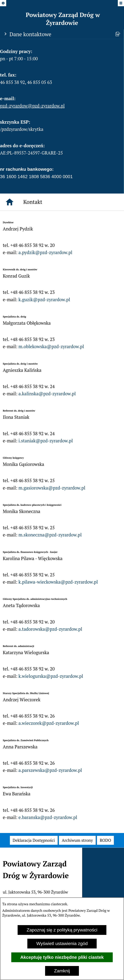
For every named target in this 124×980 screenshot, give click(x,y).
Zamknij (62, 971)
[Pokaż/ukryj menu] (121, 3)
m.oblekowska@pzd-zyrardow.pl (51, 346)
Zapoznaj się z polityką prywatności (62, 930)
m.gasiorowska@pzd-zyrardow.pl (52, 488)
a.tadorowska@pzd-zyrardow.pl (50, 629)
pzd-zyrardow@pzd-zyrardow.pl (32, 106)
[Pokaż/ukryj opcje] (3, 3)
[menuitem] (34, 840)
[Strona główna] (10, 202)
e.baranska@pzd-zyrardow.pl (48, 817)
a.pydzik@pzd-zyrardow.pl (45, 252)
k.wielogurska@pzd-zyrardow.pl (51, 676)
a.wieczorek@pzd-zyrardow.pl (49, 723)
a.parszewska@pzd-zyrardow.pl (50, 770)
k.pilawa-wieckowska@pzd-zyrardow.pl (58, 582)
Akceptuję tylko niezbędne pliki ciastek (62, 957)
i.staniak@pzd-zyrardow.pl (46, 441)
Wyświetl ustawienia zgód (62, 943)
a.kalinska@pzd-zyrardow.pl (47, 394)
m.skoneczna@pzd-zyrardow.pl (50, 535)
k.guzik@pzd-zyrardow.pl (44, 300)
